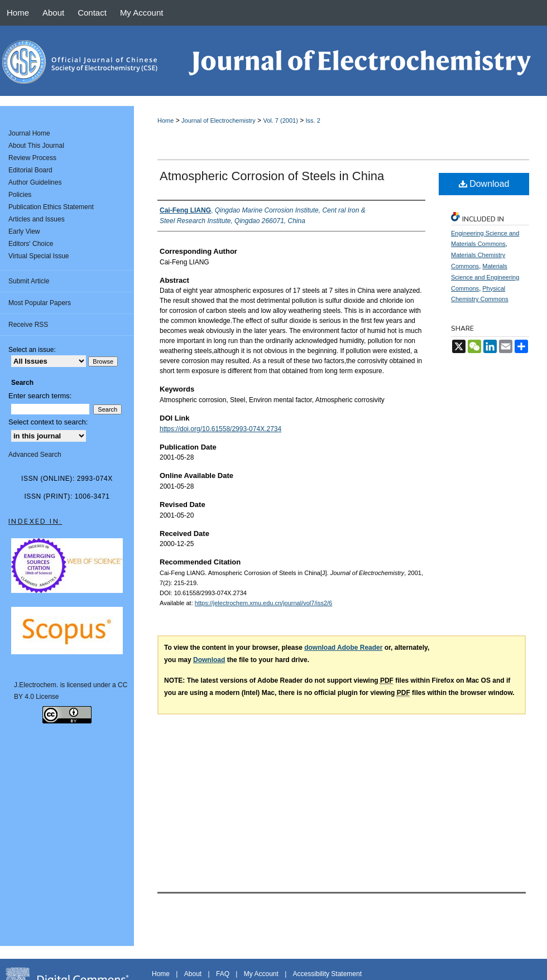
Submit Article (29, 281)
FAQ (223, 974)
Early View (24, 231)
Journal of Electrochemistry (219, 120)
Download (484, 184)
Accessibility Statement (327, 974)
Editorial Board (30, 170)
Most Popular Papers (40, 303)
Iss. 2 (313, 120)
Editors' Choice (31, 244)
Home (165, 120)
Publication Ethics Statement (51, 207)
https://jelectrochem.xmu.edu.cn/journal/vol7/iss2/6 (263, 603)
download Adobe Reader (343, 648)
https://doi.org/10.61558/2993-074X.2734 (220, 429)
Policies (20, 195)
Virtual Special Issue (39, 256)
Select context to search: (48, 422)
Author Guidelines (35, 182)
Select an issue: (32, 350)
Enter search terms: (40, 396)
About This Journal (36, 146)
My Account (261, 974)
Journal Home (29, 133)
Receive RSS (28, 325)
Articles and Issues (37, 219)
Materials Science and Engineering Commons (485, 277)
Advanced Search (35, 455)
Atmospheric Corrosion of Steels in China (272, 176)
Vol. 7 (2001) (280, 120)
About (193, 974)
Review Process (32, 158)
